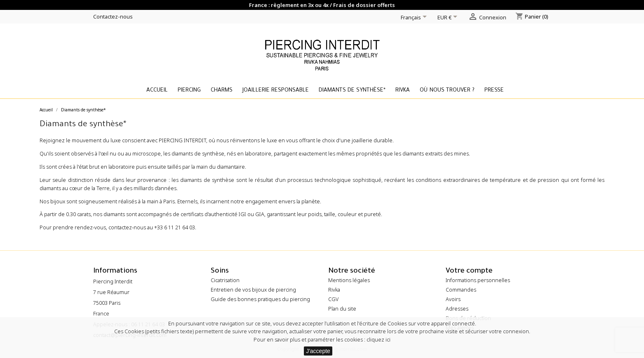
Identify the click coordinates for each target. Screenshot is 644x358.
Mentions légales (349, 280)
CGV (333, 299)
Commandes (461, 290)
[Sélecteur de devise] (449, 18)
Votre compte (469, 272)
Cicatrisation (225, 280)
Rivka (403, 91)
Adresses (457, 309)
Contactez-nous (113, 16)
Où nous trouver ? (447, 91)
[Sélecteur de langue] (415, 18)
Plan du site (342, 309)
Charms (222, 91)
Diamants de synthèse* (352, 91)
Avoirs (453, 299)
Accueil (157, 91)
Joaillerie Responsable (276, 91)
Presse (494, 91)
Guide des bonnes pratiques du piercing (260, 299)
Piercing (189, 91)
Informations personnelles (478, 280)
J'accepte (318, 351)
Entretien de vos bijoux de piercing (253, 290)
